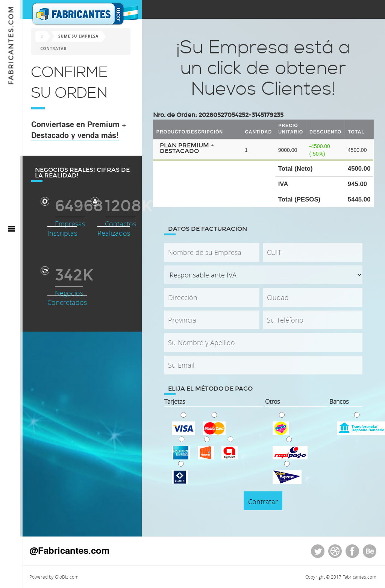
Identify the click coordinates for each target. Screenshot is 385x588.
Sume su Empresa (81, 36)
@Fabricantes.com (72, 550)
